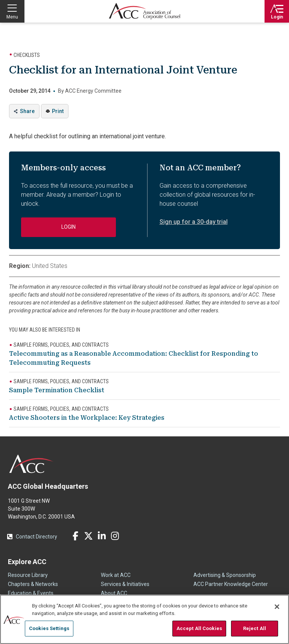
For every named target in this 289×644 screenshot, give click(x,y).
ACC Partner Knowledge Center (231, 584)
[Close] (277, 607)
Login (277, 17)
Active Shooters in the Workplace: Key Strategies (87, 418)
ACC (31, 464)
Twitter (88, 536)
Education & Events (31, 593)
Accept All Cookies (199, 628)
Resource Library (28, 575)
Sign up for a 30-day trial (194, 222)
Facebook (75, 536)
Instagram (115, 536)
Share (27, 111)
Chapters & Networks (33, 584)
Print (58, 111)
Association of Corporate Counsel (144, 11)
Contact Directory (37, 537)
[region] (144, 619)
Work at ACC (116, 575)
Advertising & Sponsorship (225, 575)
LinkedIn (102, 536)
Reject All (255, 628)
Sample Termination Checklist (57, 390)
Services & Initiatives (125, 584)
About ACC (114, 593)
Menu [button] (12, 17)
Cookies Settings (49, 628)
